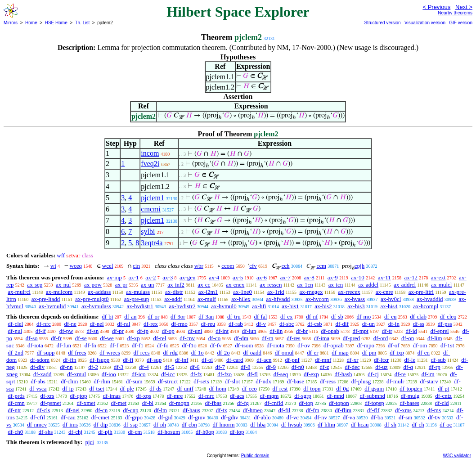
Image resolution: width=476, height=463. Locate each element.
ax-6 (262, 277)
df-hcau (360, 425)
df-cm (135, 432)
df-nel (97, 324)
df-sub (438, 360)
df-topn (312, 389)
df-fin (70, 360)
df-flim (343, 410)
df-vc (293, 417)
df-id (411, 331)
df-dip (101, 425)
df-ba (377, 417)
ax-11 (384, 277)
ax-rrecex (349, 292)
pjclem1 (153, 198)
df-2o (224, 353)
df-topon (339, 403)
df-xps (144, 396)
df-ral (123, 324)
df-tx (222, 410)
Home (31, 23)
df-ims (70, 425)
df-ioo (109, 374)
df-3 (119, 367)
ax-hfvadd (278, 299)
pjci (90, 442)
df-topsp (374, 403)
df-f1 (138, 345)
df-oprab (334, 345)
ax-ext (438, 277)
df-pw (66, 331)
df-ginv (197, 417)
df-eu (390, 317)
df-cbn (189, 425)
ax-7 (285, 277)
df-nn (66, 367)
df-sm (405, 417)
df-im (428, 374)
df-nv (321, 417)
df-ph (160, 425)
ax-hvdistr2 (182, 306)
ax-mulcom (59, 292)
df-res (293, 338)
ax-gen (187, 277)
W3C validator (457, 456)
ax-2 (150, 277)
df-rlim (102, 381)
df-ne (70, 324)
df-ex (286, 317)
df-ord (381, 338)
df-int (222, 331)
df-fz (196, 374)
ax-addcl (368, 285)
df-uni (195, 331)
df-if (41, 331)
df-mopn (179, 403)
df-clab (418, 317)
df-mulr (395, 381)
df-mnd (336, 396)
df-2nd (16, 353)
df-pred (351, 338)
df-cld (442, 403)
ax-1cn (305, 285)
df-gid (166, 417)
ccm (321, 266)
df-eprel (440, 331)
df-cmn (16, 403)
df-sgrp (303, 396)
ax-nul (63, 285)
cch (286, 266)
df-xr (353, 360)
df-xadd (42, 374)
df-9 (271, 367)
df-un (368, 324)
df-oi (207, 360)
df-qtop (78, 396)
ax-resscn (271, 285)
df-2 (93, 367)
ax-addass (99, 292)
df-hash (344, 374)
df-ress (328, 381)
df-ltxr (381, 360)
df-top (306, 403)
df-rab (236, 324)
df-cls (44, 410)
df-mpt (361, 331)
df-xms (403, 410)
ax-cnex (235, 285)
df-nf (312, 317)
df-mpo (366, 345)
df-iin (276, 331)
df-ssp (130, 425)
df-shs (46, 432)
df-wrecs (110, 353)
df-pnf (292, 360)
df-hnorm (223, 425)
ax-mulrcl (19, 292)
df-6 (195, 367)
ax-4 (214, 277)
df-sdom (40, 360)
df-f (114, 345)
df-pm (369, 353)
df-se (81, 338)
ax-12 (411, 277)
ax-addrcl (405, 285)
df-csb (315, 324)
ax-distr (174, 292)
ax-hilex (241, 299)
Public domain (255, 456)
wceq (76, 266)
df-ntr (14, 410)
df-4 (144, 367)
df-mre (175, 396)
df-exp (311, 374)
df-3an (206, 317)
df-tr (387, 331)
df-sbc (287, 324)
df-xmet (86, 403)
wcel (108, 266)
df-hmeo (253, 410)
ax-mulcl (441, 285)
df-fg (243, 403)
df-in (394, 324)
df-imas (112, 396)
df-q (408, 367)
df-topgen (411, 389)
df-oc (446, 425)
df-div (37, 367)
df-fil (285, 410)
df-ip (68, 389)
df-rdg (170, 353)
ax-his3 (356, 306)
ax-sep (35, 285)
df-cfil (38, 417)
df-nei (73, 410)
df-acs (237, 396)
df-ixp (397, 353)
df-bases (410, 403)
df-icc (168, 374)
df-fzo (225, 374)
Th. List (83, 23)
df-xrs (47, 396)
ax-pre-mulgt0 (92, 299)
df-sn (92, 331)
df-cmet (100, 417)
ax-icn (336, 285)
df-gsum (374, 389)
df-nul (15, 331)
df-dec (352, 367)
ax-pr (121, 285)
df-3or (178, 317)
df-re (400, 374)
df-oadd (252, 353)
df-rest (280, 389)
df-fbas (213, 403)
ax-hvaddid (430, 299)
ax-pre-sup (137, 299)
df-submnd (373, 396)
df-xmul (76, 374)
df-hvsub (292, 425)
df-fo (163, 345)
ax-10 (358, 277)
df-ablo (262, 417)
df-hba (258, 425)
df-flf (373, 410)
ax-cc (204, 285)
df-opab (330, 331)
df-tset (97, 389)
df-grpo (134, 417)
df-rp (435, 367)
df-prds (16, 396)
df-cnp (131, 410)
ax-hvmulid (52, 306)
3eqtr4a (152, 243)
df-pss (445, 324)
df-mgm (269, 396)
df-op (168, 331)
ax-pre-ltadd (46, 299)
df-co (214, 338)
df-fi (128, 360)
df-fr (56, 338)
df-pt (443, 389)
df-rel (160, 338)
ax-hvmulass (96, 306)
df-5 (170, 367)
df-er (312, 353)
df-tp (143, 331)
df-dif (342, 324)
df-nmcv (37, 425)
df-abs (38, 381)
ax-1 (134, 277)
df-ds (155, 389)
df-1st (447, 345)
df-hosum (169, 432)
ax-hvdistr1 (140, 306)
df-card (235, 360)
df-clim (69, 381)
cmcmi (151, 209)
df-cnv (187, 338)
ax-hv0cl (391, 299)
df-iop (237, 432)
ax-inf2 (176, 285)
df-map (340, 353)
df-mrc (206, 396)
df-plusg (361, 381)
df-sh (390, 425)
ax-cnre (384, 292)
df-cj (373, 374)
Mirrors (11, 23)
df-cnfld (274, 403)
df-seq (281, 374)
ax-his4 (389, 306)
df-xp (134, 338)
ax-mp (115, 277)
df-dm (241, 338)
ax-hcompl (426, 306)
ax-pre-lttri (421, 292)
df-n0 (298, 367)
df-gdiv (229, 417)
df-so (32, 338)
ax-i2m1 (208, 292)
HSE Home (56, 23)
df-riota (275, 345)
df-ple (127, 389)
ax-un (148, 285)
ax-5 (238, 277)
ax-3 (168, 277)
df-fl (253, 374)
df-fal (260, 317)
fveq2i (150, 164)
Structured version (382, 23)
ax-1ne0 (242, 292)
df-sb (337, 317)
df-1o (198, 353)
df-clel (15, 324)
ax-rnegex (311, 292)
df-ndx (263, 381)
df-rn (268, 338)
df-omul (284, 353)
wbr (199, 266)
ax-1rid (276, 292)
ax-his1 (290, 306)
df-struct (168, 381)
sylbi (148, 231)
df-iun (249, 331)
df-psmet (51, 403)
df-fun (64, 345)
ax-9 (333, 277)
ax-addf (173, 299)
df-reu (208, 324)
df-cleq (448, 317)
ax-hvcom (317, 299)
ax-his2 (323, 306)
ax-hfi (259, 306)
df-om (420, 345)
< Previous (436, 7)
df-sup (154, 360)
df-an (130, 317)
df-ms (434, 410)
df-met (119, 403)
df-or (153, 317)
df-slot (233, 381)
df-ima (321, 338)
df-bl (148, 403)
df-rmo (180, 324)
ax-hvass (355, 299)
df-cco (249, 389)
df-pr (118, 331)
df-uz (381, 367)
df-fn (90, 345)
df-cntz (443, 396)
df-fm (313, 410)
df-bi (107, 317)
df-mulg (410, 396)
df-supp (46, 353)
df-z (325, 367)
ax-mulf (207, 299)
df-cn (101, 410)
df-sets (201, 381)
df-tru (234, 317)
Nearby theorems (455, 13)
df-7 (220, 367)
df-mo (364, 317)
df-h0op (205, 432)
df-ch (418, 425)
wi (53, 266)
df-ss (419, 324)
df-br (302, 331)
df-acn (264, 360)
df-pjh (105, 432)
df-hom (218, 389)
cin (136, 266)
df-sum (134, 381)
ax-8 (309, 277)
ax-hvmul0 (224, 306)
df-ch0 (15, 432)
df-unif (185, 389)
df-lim (435, 338)
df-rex (151, 324)
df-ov (304, 345)
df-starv (429, 381)
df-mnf (323, 360)
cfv (253, 266)
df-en (424, 353)
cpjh (359, 266)
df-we (107, 338)
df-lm (160, 410)
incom (150, 153)
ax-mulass (138, 292)
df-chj (75, 432)
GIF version (461, 23)
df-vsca (38, 389)
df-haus (191, 410)
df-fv (216, 345)
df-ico (138, 374)
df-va (349, 417)
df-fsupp (99, 360)
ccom (228, 266)
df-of (394, 345)
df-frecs (77, 353)
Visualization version (425, 23)
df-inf (182, 360)
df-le (410, 360)
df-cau (68, 417)
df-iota (35, 345)
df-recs (142, 353)
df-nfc (44, 324)
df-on (408, 338)
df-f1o (189, 345)
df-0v (434, 417)
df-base (296, 381)
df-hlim (326, 425)
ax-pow (93, 285)
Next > (464, 7)
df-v (261, 324)
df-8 (246, 367)
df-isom (244, 345)
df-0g (342, 389)
